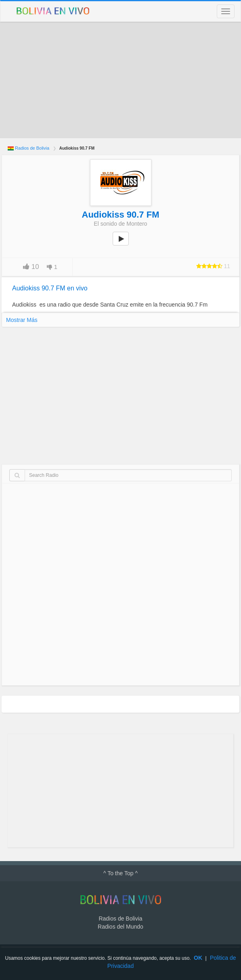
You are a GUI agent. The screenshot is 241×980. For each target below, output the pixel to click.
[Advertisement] (120, 80)
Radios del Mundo (120, 927)
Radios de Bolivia (32, 148)
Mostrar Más (22, 320)
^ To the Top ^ (120, 873)
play (125, 244)
